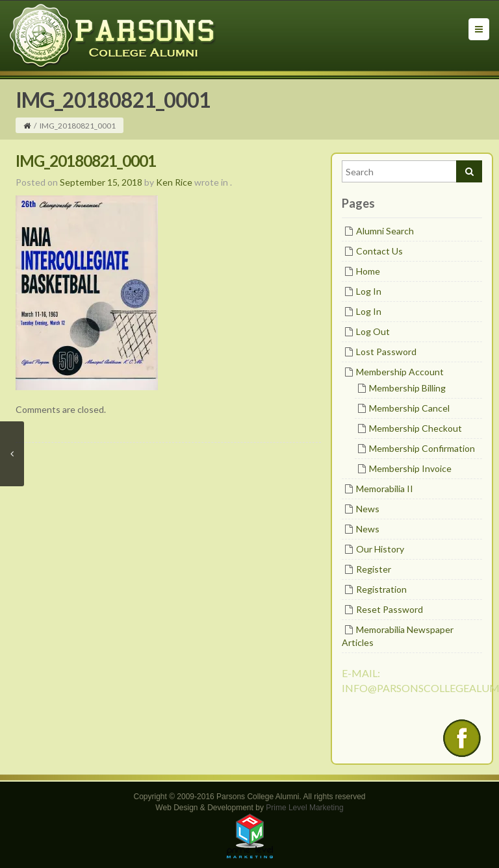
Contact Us (379, 251)
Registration (381, 589)
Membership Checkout (416, 428)
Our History (380, 549)
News (368, 509)
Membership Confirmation (422, 448)
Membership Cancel (409, 408)
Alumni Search (385, 231)
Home (368, 271)
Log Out (373, 331)
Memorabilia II (385, 489)
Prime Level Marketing (304, 808)
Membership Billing (407, 388)
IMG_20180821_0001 (86, 161)
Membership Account (400, 372)
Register (374, 569)
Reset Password (390, 609)
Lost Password (386, 352)
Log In (369, 291)
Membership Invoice (410, 468)
